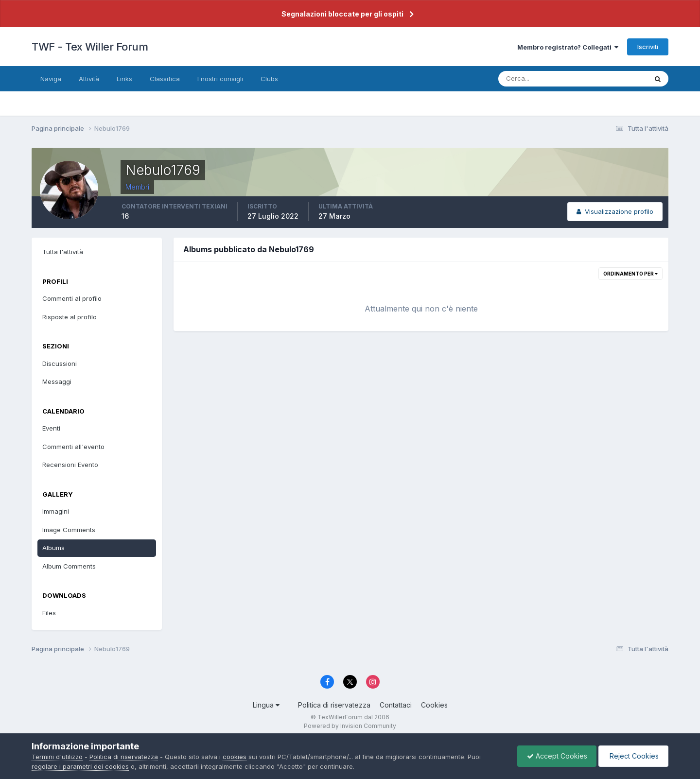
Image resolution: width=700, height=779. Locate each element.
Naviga (51, 79)
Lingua (266, 705)
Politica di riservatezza (334, 705)
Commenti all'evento (73, 447)
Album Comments (69, 566)
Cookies (434, 705)
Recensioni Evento (70, 465)
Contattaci (396, 705)
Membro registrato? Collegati (568, 47)
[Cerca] (541, 79)
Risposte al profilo (70, 317)
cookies (235, 757)
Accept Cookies (555, 756)
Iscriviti (648, 47)
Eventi (51, 428)
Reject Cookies (633, 756)
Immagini (56, 511)
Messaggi (57, 381)
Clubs (269, 79)
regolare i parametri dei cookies (80, 766)
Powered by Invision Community (350, 726)
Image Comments (69, 530)
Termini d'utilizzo (57, 757)
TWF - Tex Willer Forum (90, 47)
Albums (53, 548)
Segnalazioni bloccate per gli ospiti (342, 14)
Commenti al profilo (72, 298)
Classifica (165, 79)
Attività (89, 79)
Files (49, 613)
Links (124, 79)
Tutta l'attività (63, 252)
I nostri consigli (220, 79)
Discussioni (60, 364)
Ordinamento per (630, 274)
